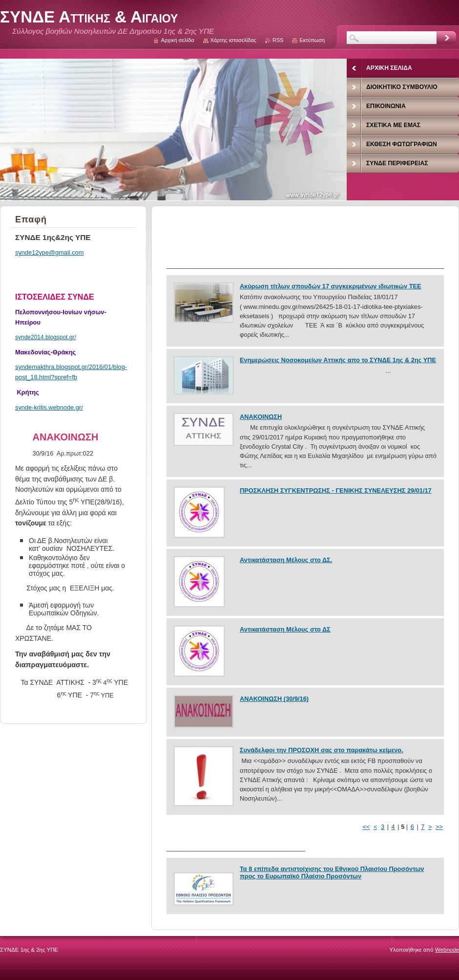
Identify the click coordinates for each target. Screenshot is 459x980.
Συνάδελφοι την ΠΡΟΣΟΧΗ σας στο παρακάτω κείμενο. (322, 750)
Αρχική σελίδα (178, 40)
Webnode (447, 950)
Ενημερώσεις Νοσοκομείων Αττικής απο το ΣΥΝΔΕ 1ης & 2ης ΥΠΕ (338, 360)
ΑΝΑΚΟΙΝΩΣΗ (261, 417)
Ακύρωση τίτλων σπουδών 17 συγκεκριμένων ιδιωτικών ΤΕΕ (331, 286)
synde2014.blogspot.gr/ (46, 337)
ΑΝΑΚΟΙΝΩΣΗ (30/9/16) (274, 699)
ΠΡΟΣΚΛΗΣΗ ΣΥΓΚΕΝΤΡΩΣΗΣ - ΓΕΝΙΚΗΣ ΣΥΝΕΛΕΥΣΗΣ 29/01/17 (336, 490)
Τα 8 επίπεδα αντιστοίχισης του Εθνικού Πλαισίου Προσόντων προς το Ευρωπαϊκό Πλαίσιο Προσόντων (332, 872)
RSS (278, 40)
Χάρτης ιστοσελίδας (234, 40)
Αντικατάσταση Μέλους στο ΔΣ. (286, 560)
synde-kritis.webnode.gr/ (49, 407)
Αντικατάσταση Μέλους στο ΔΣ (285, 629)
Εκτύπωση (312, 40)
